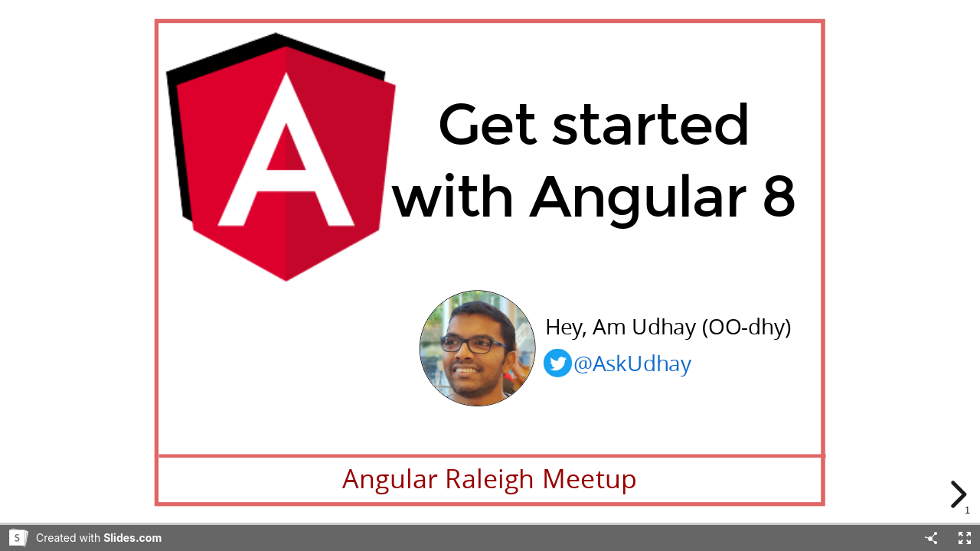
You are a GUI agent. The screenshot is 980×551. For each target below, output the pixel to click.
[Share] (931, 538)
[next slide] (960, 494)
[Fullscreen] (965, 538)
